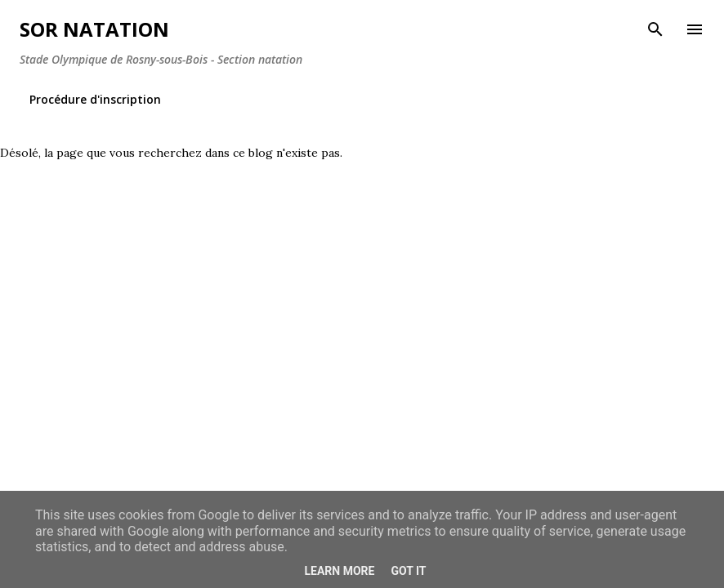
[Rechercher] (655, 29)
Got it (408, 571)
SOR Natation (94, 29)
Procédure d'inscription (95, 99)
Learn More (339, 571)
